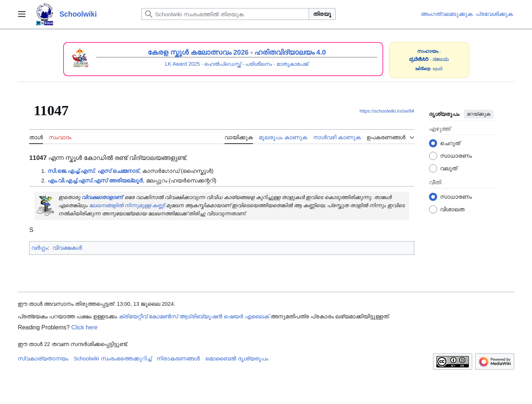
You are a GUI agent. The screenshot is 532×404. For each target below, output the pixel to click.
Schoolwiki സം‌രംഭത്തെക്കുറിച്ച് (113, 359)
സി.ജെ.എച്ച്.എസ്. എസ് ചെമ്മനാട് (93, 171)
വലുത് (449, 168)
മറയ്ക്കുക (479, 114)
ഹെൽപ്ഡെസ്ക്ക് (223, 64)
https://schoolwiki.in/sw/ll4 (387, 111)
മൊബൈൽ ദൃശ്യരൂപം (237, 359)
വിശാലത (452, 209)
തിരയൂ (322, 14)
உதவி (438, 69)
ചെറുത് (450, 143)
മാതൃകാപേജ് (292, 64)
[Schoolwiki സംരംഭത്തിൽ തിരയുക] (225, 14)
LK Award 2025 (182, 64)
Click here (84, 327)
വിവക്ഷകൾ (67, 248)
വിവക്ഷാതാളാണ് (102, 197)
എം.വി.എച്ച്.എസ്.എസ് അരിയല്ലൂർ (95, 180)
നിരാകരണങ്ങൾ (178, 359)
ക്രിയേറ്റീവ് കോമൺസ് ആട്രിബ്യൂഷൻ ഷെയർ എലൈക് (194, 316)
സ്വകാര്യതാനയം (43, 359)
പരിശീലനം (259, 64)
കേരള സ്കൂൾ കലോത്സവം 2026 (198, 52)
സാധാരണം (456, 156)
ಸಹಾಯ (441, 59)
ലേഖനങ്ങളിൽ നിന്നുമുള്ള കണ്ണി (127, 205)
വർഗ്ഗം (40, 248)
